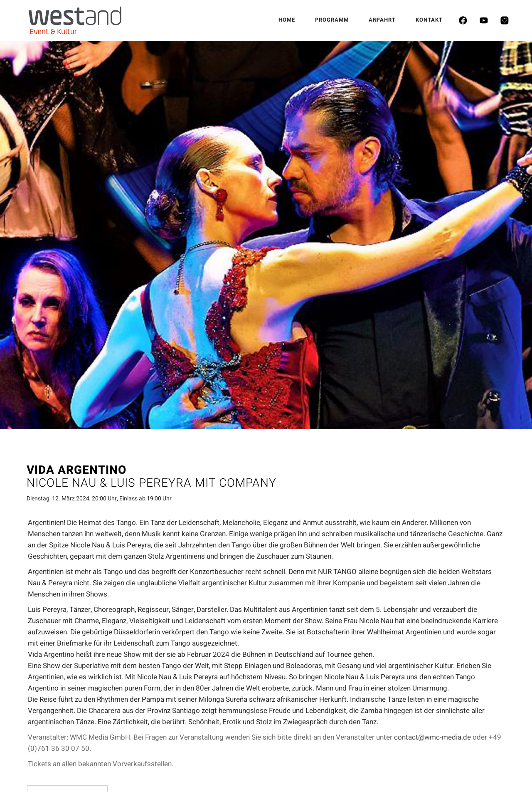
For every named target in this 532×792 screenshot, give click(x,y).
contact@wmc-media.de (432, 737)
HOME (287, 20)
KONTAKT (429, 20)
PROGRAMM (332, 20)
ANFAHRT (382, 20)
